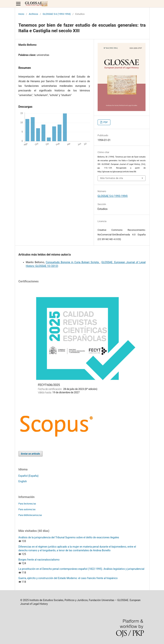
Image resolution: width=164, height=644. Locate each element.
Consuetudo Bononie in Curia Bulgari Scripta (73, 262)
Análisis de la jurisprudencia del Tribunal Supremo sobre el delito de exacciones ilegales (69, 537)
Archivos (33, 14)
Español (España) (29, 476)
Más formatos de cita (112, 178)
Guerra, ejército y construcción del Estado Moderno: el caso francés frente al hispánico (68, 578)
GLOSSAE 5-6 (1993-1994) (57, 14)
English (23, 481)
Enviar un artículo (31, 454)
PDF (105, 122)
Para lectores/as (27, 504)
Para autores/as (27, 509)
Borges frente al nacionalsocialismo (39, 560)
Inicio (21, 14)
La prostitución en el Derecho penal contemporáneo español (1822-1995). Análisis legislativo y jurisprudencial (81, 569)
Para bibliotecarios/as (30, 515)
